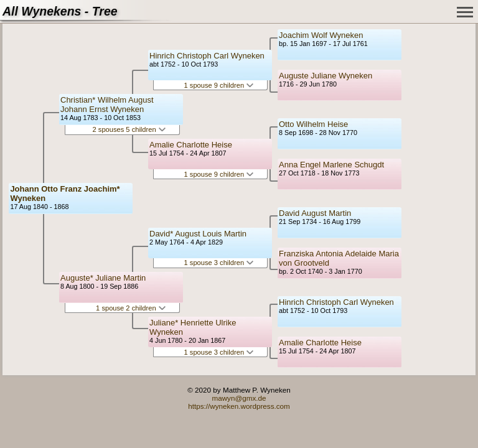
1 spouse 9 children (219, 85)
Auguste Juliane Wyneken (326, 76)
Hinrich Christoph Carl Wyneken (207, 56)
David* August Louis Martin (198, 234)
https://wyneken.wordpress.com (239, 406)
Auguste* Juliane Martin (103, 278)
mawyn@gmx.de (239, 398)
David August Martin (315, 213)
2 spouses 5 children (129, 129)
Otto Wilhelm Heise (313, 124)
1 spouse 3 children (219, 263)
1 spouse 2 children (131, 308)
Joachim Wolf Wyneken (321, 35)
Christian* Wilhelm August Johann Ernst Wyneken (107, 105)
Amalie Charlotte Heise (191, 145)
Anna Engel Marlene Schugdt (331, 165)
